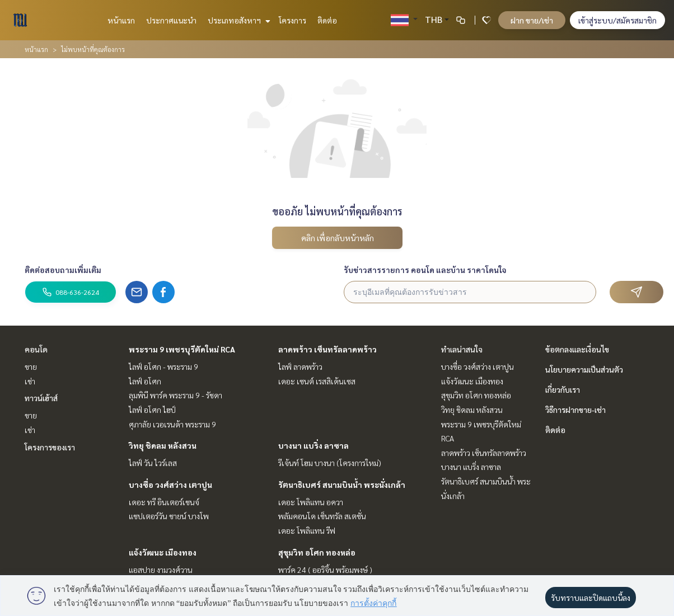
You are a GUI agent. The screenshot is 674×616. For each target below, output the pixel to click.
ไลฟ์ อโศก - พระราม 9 (163, 366)
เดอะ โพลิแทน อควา (311, 502)
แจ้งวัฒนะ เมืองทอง (163, 552)
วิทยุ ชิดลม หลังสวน (163, 445)
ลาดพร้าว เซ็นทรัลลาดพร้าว (327, 349)
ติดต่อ (327, 20)
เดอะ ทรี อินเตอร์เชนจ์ (164, 502)
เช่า (30, 381)
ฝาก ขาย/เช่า (532, 20)
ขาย (31, 366)
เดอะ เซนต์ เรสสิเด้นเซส (317, 381)
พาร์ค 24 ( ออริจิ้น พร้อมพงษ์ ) (325, 570)
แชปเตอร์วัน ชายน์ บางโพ (169, 516)
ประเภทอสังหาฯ (238, 20)
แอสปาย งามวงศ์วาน (161, 570)
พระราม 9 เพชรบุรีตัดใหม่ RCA (182, 349)
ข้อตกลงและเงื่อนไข (577, 349)
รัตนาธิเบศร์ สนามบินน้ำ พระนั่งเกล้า (342, 485)
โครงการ (292, 20)
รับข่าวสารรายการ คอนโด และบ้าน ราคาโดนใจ (425, 270)
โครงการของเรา (50, 447)
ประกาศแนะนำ (171, 20)
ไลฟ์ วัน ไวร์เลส (153, 463)
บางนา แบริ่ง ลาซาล (313, 445)
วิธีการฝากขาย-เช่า (575, 410)
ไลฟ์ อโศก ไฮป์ (152, 410)
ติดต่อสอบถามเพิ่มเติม (63, 270)
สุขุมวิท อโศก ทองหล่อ (317, 552)
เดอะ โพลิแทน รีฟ (307, 530)
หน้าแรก (121, 20)
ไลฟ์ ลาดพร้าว (300, 366)
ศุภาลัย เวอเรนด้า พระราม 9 (172, 424)
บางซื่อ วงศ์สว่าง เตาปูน (170, 485)
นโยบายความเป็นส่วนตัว (584, 369)
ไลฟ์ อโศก (145, 381)
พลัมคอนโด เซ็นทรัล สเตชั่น (322, 516)
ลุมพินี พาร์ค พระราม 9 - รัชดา (175, 395)
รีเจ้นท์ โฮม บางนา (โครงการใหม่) (330, 463)
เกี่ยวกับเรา (563, 389)
